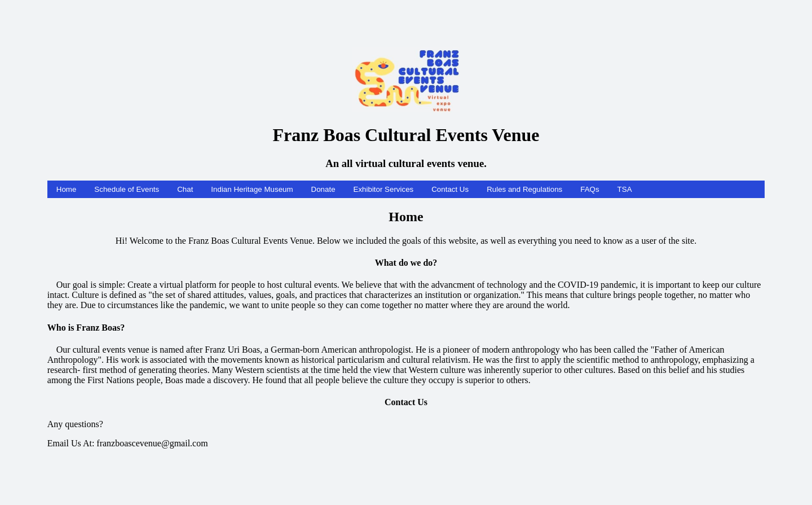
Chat (185, 189)
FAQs (590, 189)
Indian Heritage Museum (252, 189)
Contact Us (450, 189)
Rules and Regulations (524, 189)
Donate (323, 189)
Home (67, 189)
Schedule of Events (127, 189)
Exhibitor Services (384, 189)
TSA (625, 189)
